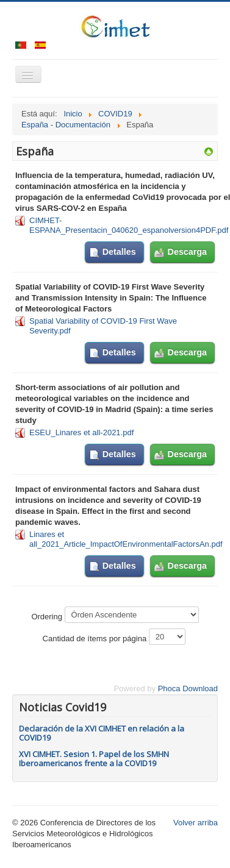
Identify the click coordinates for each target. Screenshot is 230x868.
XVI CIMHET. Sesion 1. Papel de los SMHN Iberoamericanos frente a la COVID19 (94, 759)
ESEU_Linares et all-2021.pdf (81, 432)
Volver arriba (196, 823)
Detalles (119, 252)
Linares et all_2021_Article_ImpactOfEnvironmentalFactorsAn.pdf (126, 539)
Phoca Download (188, 688)
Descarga (187, 252)
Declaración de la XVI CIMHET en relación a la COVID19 (102, 733)
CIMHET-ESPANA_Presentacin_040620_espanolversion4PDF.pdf (129, 225)
